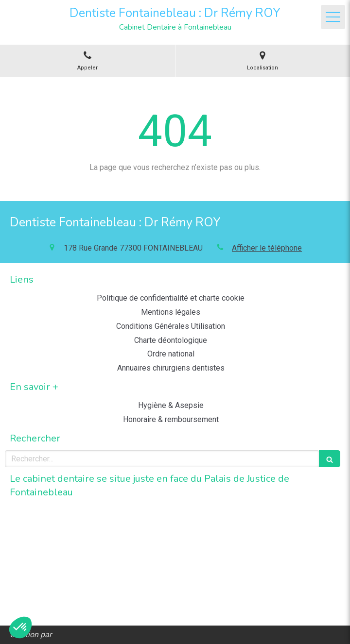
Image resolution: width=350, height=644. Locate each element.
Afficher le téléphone (267, 248)
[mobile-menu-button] (333, 17)
